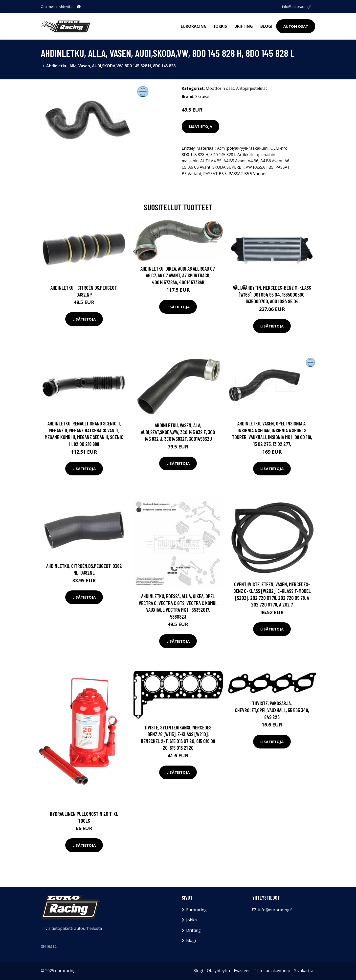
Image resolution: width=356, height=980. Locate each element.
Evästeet (242, 971)
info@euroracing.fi (297, 7)
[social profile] (79, 7)
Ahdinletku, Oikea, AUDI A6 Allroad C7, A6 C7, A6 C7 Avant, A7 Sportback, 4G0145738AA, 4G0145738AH (178, 275)
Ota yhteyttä (218, 971)
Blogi (266, 26)
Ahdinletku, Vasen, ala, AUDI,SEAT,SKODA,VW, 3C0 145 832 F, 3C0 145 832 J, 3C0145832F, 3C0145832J (178, 432)
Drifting (244, 26)
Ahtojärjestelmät (252, 88)
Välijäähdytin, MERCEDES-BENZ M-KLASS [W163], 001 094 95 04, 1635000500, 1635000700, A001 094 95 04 (272, 294)
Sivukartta (304, 971)
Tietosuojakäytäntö (272, 971)
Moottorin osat (220, 88)
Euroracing (194, 26)
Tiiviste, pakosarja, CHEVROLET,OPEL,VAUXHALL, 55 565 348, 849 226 (272, 710)
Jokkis (221, 26)
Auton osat (296, 26)
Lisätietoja (200, 126)
